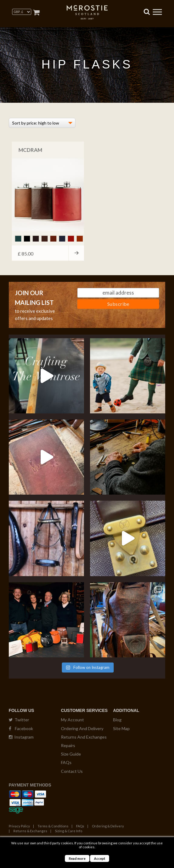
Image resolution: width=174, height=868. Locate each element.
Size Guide (71, 754)
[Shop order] (42, 123)
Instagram (21, 737)
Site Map (121, 728)
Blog (117, 720)
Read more (77, 858)
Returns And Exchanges (84, 737)
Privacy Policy (19, 826)
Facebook (21, 728)
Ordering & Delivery (108, 826)
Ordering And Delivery (82, 728)
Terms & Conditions (53, 826)
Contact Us (72, 771)
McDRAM (30, 150)
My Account (72, 720)
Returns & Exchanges (30, 831)
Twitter (19, 720)
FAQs (66, 762)
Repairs (68, 745)
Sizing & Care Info (69, 831)
